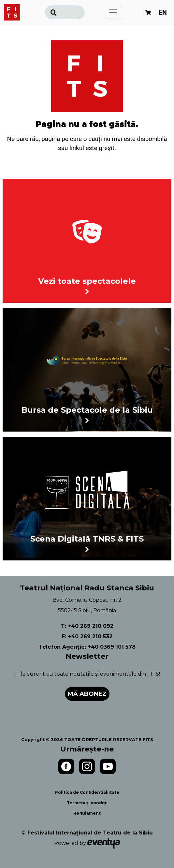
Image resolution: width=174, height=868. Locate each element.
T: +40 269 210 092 (87, 626)
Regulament (87, 813)
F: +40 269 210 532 (87, 636)
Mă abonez (87, 694)
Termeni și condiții (87, 803)
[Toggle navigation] (113, 12)
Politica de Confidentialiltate (87, 792)
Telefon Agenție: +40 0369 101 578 (87, 647)
